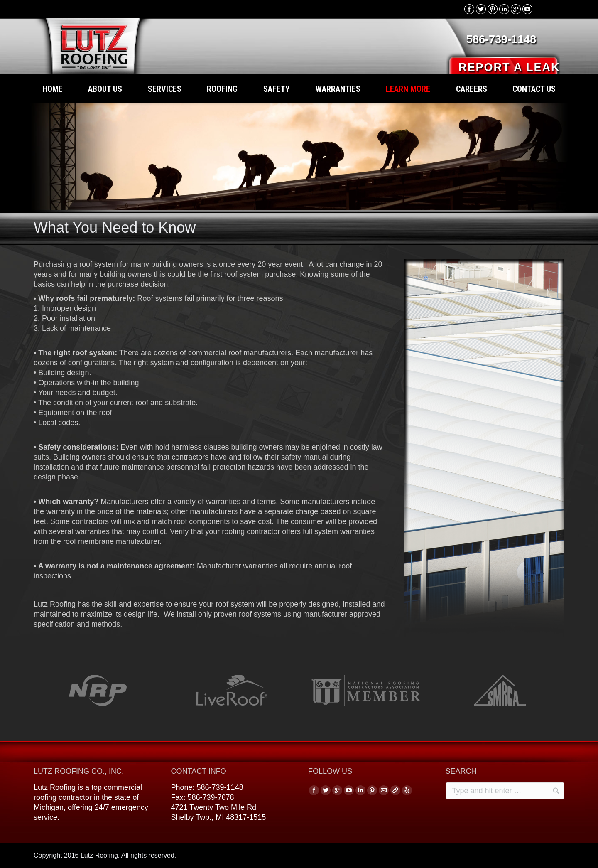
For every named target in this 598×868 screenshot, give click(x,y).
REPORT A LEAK (509, 67)
